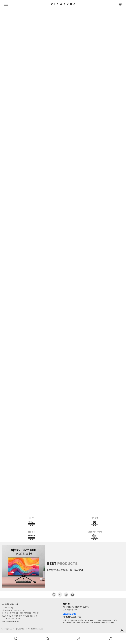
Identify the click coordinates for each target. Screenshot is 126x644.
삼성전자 (31, 535)
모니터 (31, 522)
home (47, 639)
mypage (79, 639)
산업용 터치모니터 (95, 535)
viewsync (63, 4)
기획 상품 (94, 522)
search (16, 639)
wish (110, 639)
